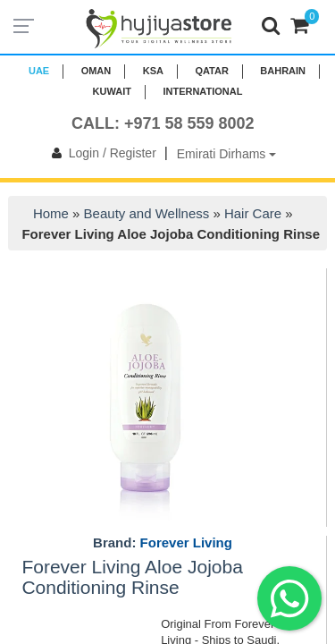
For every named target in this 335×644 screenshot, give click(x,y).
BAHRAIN (283, 71)
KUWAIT (112, 91)
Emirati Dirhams (226, 154)
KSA (153, 71)
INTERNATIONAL (202, 91)
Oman (96, 71)
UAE (39, 71)
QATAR (211, 71)
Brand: (163, 543)
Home (51, 213)
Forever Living (186, 542)
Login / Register (100, 153)
